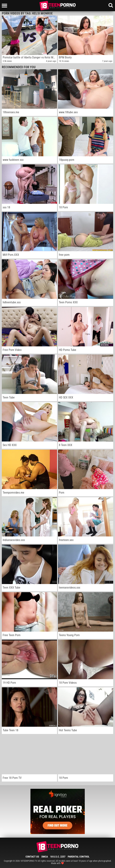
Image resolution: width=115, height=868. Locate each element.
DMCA (45, 857)
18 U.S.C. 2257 (58, 857)
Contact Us (32, 857)
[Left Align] (5, 6)
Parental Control (79, 857)
